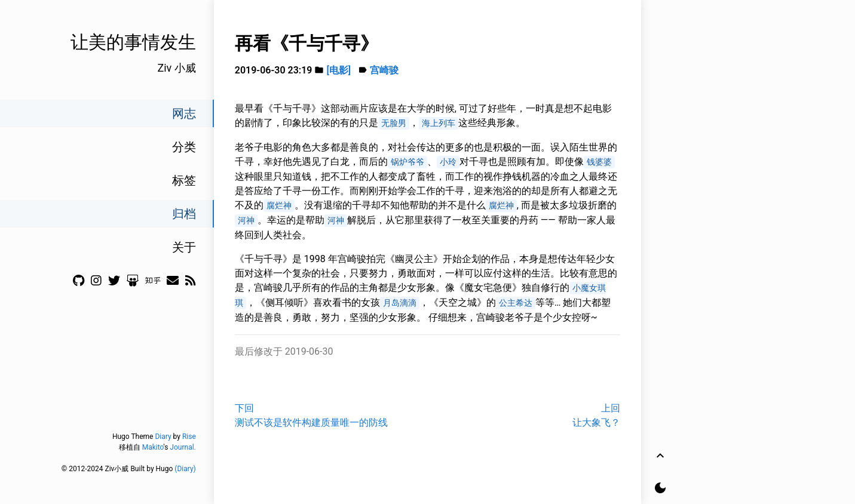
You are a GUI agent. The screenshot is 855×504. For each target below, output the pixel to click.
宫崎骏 (384, 70)
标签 (184, 180)
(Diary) (185, 469)
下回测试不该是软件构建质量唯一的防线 (311, 415)
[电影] (338, 70)
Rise (189, 437)
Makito (153, 447)
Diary (163, 437)
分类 (184, 147)
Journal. (183, 447)
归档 (184, 214)
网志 (184, 113)
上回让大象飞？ (596, 415)
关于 (184, 247)
